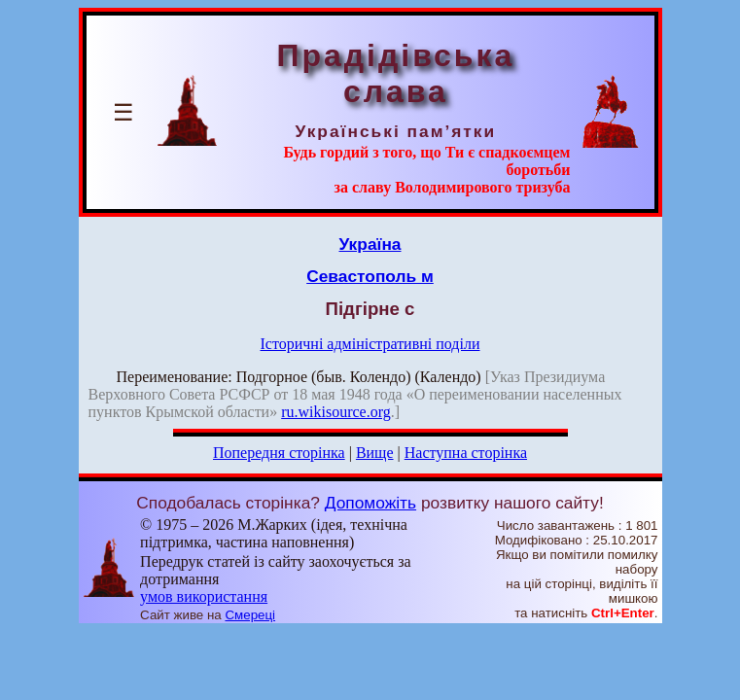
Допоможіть (370, 503)
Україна (370, 244)
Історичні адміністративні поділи (370, 344)
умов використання (204, 596)
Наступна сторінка (466, 453)
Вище (375, 453)
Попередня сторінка (279, 453)
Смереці (250, 615)
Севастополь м (370, 276)
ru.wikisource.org (336, 412)
